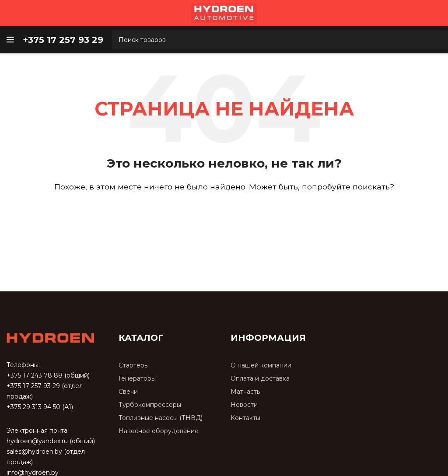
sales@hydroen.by (34, 451)
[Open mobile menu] (10, 40)
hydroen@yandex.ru (37, 441)
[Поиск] (224, 212)
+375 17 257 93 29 (33, 386)
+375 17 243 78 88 (35, 375)
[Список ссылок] (168, 366)
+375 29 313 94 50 (33, 407)
